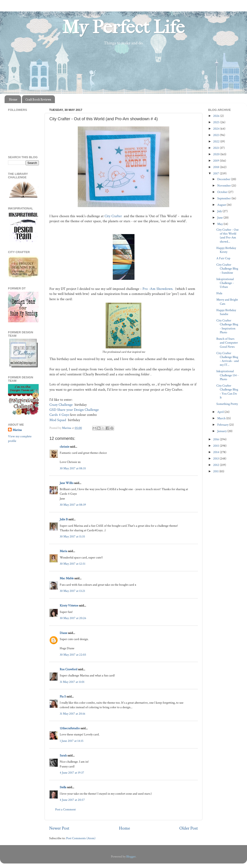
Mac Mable (67, 578)
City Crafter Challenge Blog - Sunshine (227, 269)
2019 (216, 161)
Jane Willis (67, 483)
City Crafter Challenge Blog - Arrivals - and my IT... (228, 359)
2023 (217, 135)
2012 (216, 465)
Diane (63, 633)
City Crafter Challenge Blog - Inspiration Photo (227, 326)
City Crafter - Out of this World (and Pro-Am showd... (227, 236)
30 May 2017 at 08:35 (73, 468)
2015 (216, 446)
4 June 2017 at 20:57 (72, 800)
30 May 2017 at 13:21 (72, 591)
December (224, 179)
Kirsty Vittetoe (69, 605)
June (220, 218)
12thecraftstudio (70, 728)
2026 (217, 116)
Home (13, 99)
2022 (217, 141)
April (221, 412)
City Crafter (114, 216)
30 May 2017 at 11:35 (72, 536)
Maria (63, 551)
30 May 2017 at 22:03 (73, 655)
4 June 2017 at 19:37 (72, 773)
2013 (216, 458)
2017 (216, 173)
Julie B (64, 519)
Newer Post (59, 828)
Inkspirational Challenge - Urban (225, 283)
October (223, 192)
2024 (217, 129)
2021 (216, 148)
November (224, 186)
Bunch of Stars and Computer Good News (227, 343)
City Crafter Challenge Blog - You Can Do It (227, 391)
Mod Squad (58, 420)
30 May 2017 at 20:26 (73, 618)
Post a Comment (65, 809)
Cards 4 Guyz (59, 415)
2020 (217, 154)
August (222, 205)
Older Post (189, 828)
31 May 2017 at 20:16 (72, 714)
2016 (216, 439)
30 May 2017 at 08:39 (73, 505)
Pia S (63, 696)
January (222, 431)
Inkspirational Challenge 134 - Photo (227, 375)
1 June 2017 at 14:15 (72, 741)
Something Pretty (227, 404)
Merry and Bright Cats (227, 302)
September (224, 198)
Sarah (63, 755)
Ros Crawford (68, 669)
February (223, 425)
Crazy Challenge (62, 405)
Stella (63, 787)
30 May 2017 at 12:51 (72, 564)
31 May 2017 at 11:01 (72, 682)
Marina (17, 430)
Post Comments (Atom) (81, 838)
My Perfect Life (123, 27)
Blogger (131, 856)
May (220, 224)
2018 (216, 167)
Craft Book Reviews (38, 99)
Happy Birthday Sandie (226, 312)
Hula (219, 293)
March (222, 418)
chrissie (64, 447)
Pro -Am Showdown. (158, 289)
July (220, 211)
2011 (216, 471)
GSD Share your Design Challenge (75, 410)
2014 (216, 452)
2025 (217, 122)
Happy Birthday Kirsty (226, 250)
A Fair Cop (223, 258)
